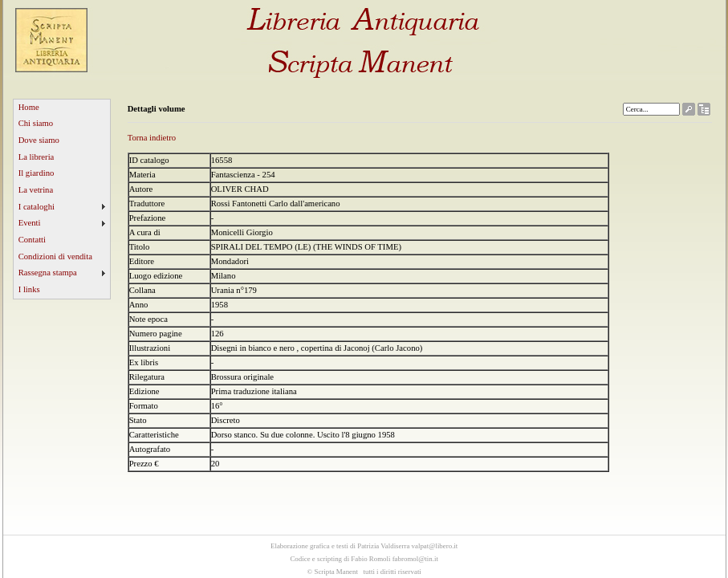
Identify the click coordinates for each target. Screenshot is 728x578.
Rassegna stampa (48, 273)
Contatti (32, 240)
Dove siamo (39, 140)
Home (29, 107)
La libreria (37, 157)
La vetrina (36, 190)
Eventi (30, 223)
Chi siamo (36, 123)
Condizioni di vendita (55, 256)
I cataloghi (37, 207)
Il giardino (37, 173)
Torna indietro (152, 138)
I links (29, 289)
